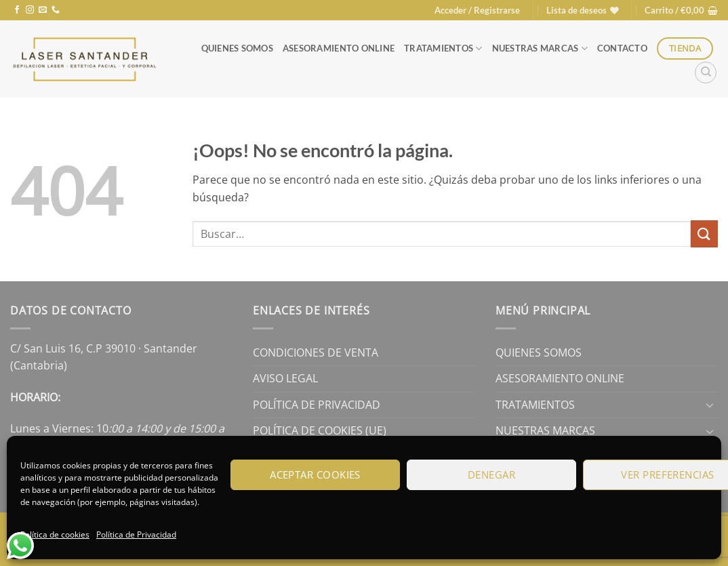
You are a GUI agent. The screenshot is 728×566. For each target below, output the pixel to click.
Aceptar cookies (315, 474)
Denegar (491, 474)
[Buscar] (706, 73)
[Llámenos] (56, 10)
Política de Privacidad (136, 534)
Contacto (622, 48)
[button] (477, 10)
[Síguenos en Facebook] (17, 10)
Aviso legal (285, 378)
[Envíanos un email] (43, 10)
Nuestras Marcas (540, 48)
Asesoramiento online (339, 48)
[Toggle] (710, 405)
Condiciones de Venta (316, 352)
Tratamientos (443, 48)
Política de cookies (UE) (320, 430)
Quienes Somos (237, 48)
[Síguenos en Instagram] (30, 10)
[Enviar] (704, 234)
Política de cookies (55, 534)
